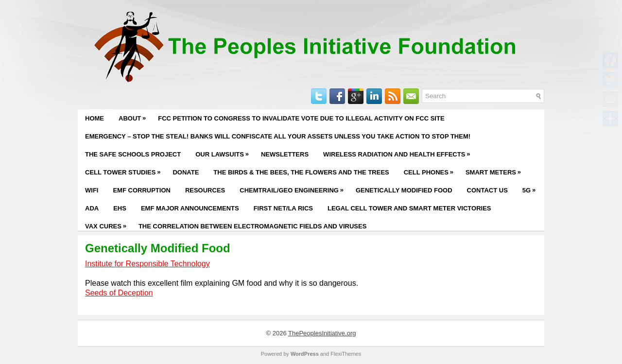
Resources (205, 190)
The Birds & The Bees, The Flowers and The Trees (301, 172)
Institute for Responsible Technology (147, 264)
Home (95, 118)
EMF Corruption (141, 190)
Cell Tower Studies (125, 170)
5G (531, 188)
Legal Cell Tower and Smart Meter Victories (409, 208)
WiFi (92, 190)
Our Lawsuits (225, 152)
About (135, 116)
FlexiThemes (346, 354)
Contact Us (487, 190)
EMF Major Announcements (190, 208)
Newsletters (285, 154)
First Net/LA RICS (283, 208)
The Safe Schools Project (133, 154)
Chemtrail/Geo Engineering (294, 188)
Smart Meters (496, 170)
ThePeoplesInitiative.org (322, 333)
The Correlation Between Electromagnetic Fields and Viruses (252, 226)
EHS (120, 208)
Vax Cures (108, 224)
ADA (92, 208)
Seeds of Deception (119, 293)
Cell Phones (431, 170)
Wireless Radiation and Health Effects (399, 152)
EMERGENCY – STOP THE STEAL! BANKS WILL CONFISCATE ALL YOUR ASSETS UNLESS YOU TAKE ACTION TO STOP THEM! (278, 136)
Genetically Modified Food (404, 190)
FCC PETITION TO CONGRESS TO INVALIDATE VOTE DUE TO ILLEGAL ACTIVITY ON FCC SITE (301, 118)
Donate (186, 172)
